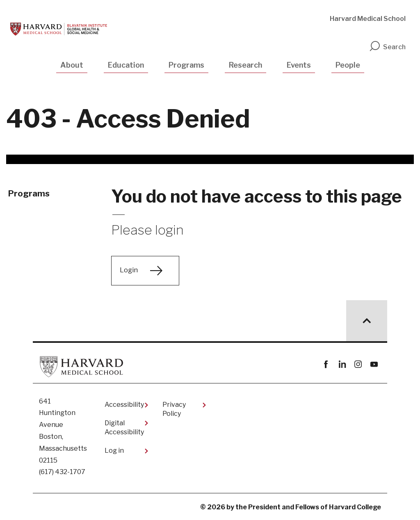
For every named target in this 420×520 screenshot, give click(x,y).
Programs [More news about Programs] (29, 194)
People (348, 65)
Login (129, 270)
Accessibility (124, 405)
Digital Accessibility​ (124, 428)
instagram (358, 364)
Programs (186, 65)
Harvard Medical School (368, 19)
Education (126, 65)
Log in (114, 450)
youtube (374, 364)
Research (245, 65)
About (72, 65)
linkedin (342, 364)
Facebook (326, 364)
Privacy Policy (174, 409)
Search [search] (387, 47)
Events (299, 65)
